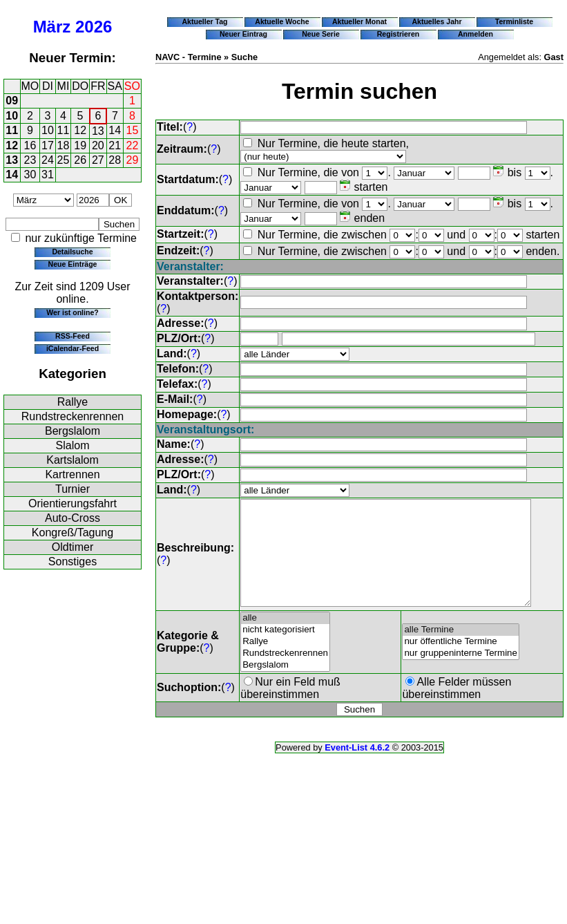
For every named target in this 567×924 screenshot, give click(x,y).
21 (115, 145)
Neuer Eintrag (243, 34)
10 (12, 116)
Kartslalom (73, 460)
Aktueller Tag (204, 21)
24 (48, 160)
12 (80, 130)
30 (30, 175)
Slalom (73, 445)
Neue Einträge (73, 264)
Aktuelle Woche (282, 21)
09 (12, 101)
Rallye (73, 402)
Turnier (73, 489)
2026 (94, 27)
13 (98, 131)
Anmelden (475, 34)
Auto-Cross (73, 518)
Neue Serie (321, 34)
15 (133, 130)
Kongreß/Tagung (73, 532)
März (52, 27)
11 (12, 130)
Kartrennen (72, 474)
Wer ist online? (72, 312)
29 (133, 160)
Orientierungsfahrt (73, 503)
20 (98, 145)
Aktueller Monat (359, 21)
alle (285, 639)
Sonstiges (73, 562)
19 (80, 145)
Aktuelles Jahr (436, 21)
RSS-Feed (73, 336)
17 (48, 145)
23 (30, 160)
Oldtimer (73, 547)
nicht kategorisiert (285, 651)
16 (30, 145)
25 (64, 160)
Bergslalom (73, 431)
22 (133, 145)
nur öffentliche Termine (461, 662)
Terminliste (514, 21)
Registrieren (398, 34)
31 (48, 175)
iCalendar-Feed (73, 348)
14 (115, 130)
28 (115, 160)
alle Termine (461, 651)
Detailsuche (72, 252)
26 (80, 160)
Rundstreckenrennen (73, 416)
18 (64, 145)
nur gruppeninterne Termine (461, 674)
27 (98, 160)
